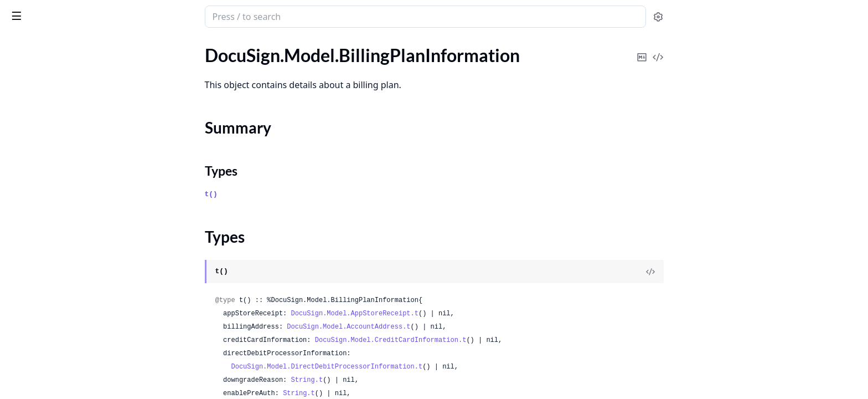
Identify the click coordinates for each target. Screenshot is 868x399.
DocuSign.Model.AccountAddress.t (432, 327)
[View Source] (733, 272)
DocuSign (31, 11)
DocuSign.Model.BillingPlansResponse (79, 198)
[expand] (155, 57)
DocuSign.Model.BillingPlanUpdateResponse (79, 168)
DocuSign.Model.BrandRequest (68, 302)
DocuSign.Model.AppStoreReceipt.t (438, 314)
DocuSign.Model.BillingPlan (61, 70)
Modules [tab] (71, 45)
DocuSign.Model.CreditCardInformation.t (474, 340)
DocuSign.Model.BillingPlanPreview (76, 138)
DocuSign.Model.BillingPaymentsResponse (79, 55)
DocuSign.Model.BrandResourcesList (78, 347)
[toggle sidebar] (152, 16)
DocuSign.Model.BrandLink (60, 257)
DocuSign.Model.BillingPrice (62, 213)
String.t (390, 380)
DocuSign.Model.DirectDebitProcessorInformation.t (410, 367)
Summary (37, 104)
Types (30, 118)
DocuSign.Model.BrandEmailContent (78, 242)
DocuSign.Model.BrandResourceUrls (77, 317)
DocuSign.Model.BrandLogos (63, 287)
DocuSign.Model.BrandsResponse (72, 377)
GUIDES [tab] (22, 45)
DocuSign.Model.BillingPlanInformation (79, 85)
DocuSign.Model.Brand (52, 227)
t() (294, 194)
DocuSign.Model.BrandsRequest (69, 362)
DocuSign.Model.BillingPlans (63, 183)
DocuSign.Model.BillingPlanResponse (79, 153)
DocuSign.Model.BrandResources (71, 332)
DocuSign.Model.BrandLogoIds (67, 272)
